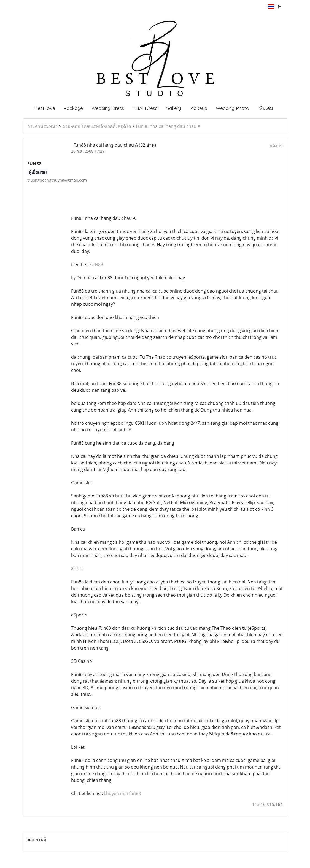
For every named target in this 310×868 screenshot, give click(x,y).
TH (275, 7)
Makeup (198, 108)
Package (73, 108)
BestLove (45, 108)
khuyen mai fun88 (122, 793)
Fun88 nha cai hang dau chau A (168, 126)
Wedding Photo (232, 108)
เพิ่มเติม (265, 108)
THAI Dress (145, 108)
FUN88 (96, 264)
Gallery (173, 108)
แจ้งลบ (276, 146)
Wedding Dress (108, 108)
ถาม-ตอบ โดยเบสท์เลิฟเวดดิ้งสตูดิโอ (97, 126)
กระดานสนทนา (42, 126)
